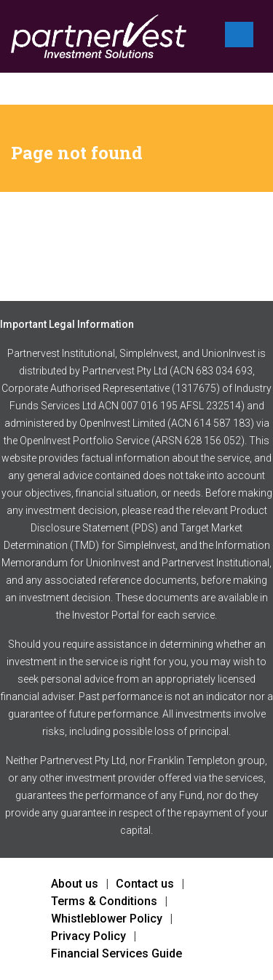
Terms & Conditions (104, 901)
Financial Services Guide (116, 953)
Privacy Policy (88, 936)
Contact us (145, 884)
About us (75, 884)
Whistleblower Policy (107, 919)
